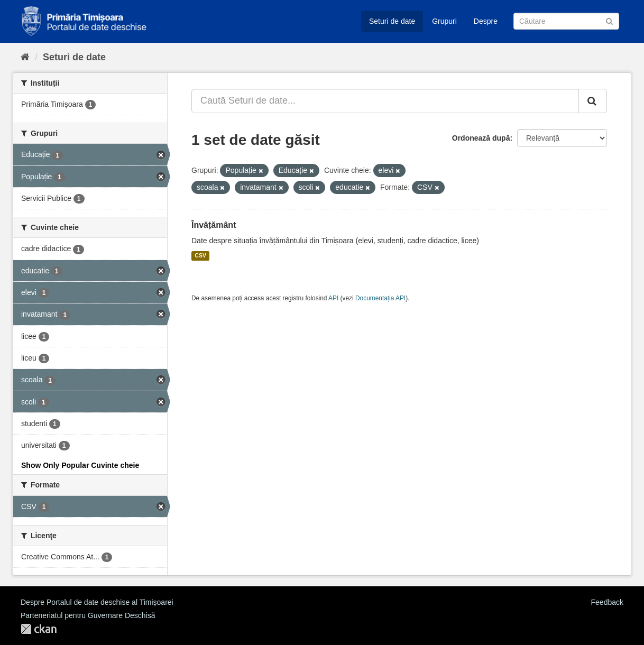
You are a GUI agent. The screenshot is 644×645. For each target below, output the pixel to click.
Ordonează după (481, 138)
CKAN (39, 629)
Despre (486, 21)
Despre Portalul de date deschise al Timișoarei (97, 602)
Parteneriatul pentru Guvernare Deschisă (88, 615)
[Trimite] (609, 20)
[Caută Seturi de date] (566, 21)
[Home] (25, 57)
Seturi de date (392, 21)
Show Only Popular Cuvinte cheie (80, 465)
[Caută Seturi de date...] (385, 101)
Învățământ (214, 225)
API (333, 298)
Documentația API (380, 298)
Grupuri (444, 21)
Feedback (607, 602)
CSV (200, 256)
